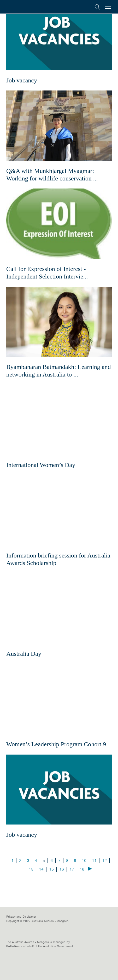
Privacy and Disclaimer (21, 942)
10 (84, 886)
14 (41, 894)
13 (31, 894)
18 (82, 894)
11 (94, 886)
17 (72, 894)
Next (90, 894)
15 (51, 894)
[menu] (108, 7)
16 (62, 894)
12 (104, 886)
